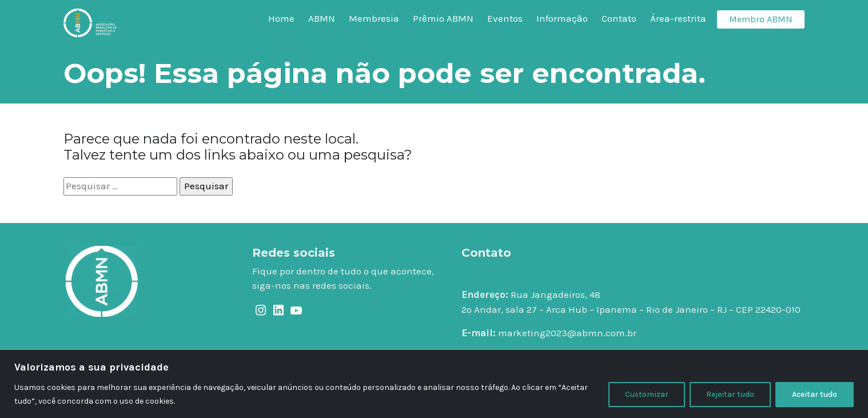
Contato (619, 18)
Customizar (647, 394)
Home (281, 18)
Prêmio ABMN (443, 18)
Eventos (505, 18)
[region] (434, 384)
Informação (562, 18)
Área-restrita (678, 18)
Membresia (374, 18)
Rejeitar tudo (730, 394)
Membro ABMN (761, 19)
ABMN (322, 18)
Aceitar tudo (815, 394)
